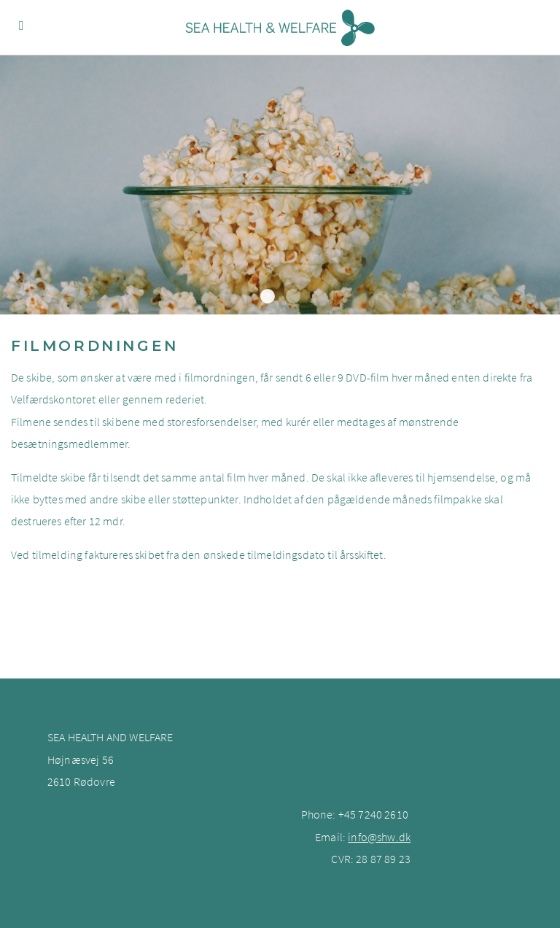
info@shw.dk (379, 837)
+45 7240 (361, 814)
